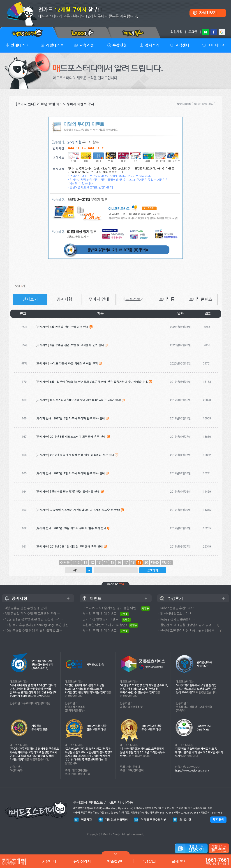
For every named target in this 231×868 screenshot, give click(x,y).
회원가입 (176, 32)
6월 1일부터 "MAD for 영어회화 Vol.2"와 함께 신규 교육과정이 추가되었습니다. (99, 382)
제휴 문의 (218, 820)
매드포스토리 (133, 299)
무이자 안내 (99, 299)
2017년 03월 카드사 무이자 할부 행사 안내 (80, 528)
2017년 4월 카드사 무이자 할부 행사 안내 (79, 473)
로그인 (193, 32)
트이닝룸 (167, 299)
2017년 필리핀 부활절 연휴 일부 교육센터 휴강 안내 (82, 455)
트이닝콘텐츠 (201, 299)
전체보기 (30, 299)
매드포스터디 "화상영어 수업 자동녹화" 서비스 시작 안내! (85, 400)
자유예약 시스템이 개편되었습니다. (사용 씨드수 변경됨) (85, 510)
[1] (217, 625)
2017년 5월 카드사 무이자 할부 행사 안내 (79, 418)
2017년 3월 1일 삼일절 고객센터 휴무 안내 (76, 546)
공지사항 (65, 299)
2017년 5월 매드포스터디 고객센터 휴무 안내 (78, 436)
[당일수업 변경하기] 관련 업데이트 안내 (75, 491)
